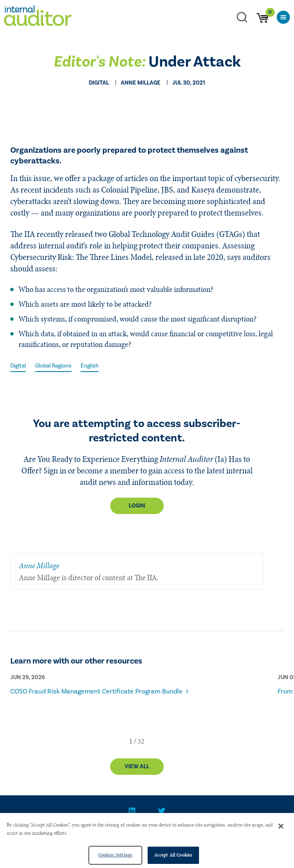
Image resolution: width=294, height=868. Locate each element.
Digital (18, 366)
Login (137, 506)
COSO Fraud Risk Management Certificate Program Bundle (96, 691)
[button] (131, 741)
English (90, 366)
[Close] (281, 826)
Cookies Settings (115, 855)
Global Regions (53, 366)
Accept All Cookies (173, 855)
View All (137, 767)
